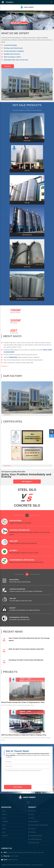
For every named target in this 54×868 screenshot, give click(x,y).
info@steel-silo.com (13, 860)
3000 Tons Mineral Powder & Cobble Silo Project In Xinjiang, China (24, 735)
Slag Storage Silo (34, 822)
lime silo (32, 814)
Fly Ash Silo (33, 829)
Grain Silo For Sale (34, 843)
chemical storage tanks (36, 839)
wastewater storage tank (36, 836)
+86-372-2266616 (14, 856)
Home (4, 811)
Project (4, 825)
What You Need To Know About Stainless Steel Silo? (26, 649)
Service (4, 829)
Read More (8, 66)
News (4, 832)
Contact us (5, 836)
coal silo (32, 818)
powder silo (33, 832)
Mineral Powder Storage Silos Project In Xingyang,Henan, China (23, 702)
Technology (5, 822)
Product (4, 818)
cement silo (33, 811)
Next (51, 20)
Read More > (5, 366)
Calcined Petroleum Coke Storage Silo (39, 825)
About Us (5, 814)
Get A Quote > (27, 481)
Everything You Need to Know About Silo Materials (26, 660)
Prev (3, 20)
